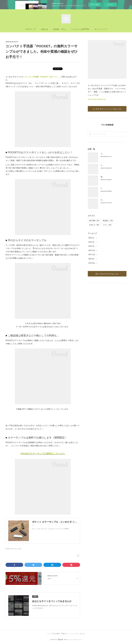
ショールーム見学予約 (80, 29)
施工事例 (94, 221)
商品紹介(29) (9, 549)
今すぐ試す (95, 4)
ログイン (110, 5)
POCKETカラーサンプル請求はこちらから (43, 454)
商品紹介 (108, 221)
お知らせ (45, 29)
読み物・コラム (60, 29)
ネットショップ (101, 29)
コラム (107, 225)
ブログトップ (30, 29)
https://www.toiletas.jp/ (97, 99)
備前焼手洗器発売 (107, 177)
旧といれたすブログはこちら (107, 274)
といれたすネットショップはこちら (107, 109)
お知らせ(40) (18, 549)
